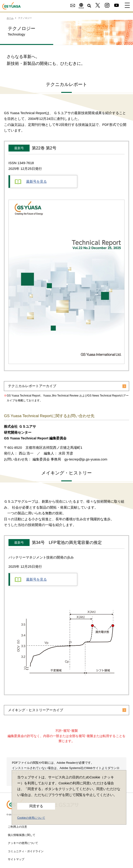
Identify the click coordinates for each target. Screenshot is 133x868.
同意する (36, 806)
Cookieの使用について (31, 818)
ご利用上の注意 (17, 826)
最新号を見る (31, 182)
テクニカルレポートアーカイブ (32, 386)
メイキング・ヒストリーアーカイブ (36, 710)
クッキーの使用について (23, 843)
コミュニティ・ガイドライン (26, 851)
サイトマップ (16, 859)
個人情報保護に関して (22, 835)
